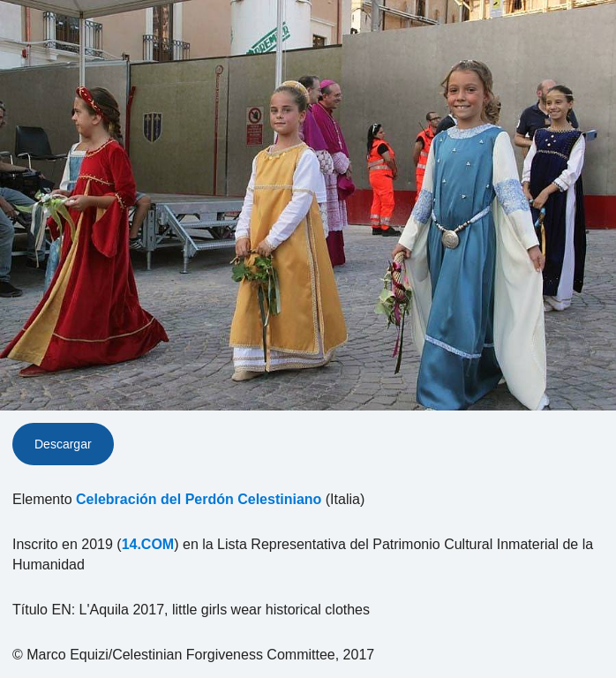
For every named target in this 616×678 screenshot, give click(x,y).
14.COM (148, 544)
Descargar (63, 444)
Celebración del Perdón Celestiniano (199, 499)
